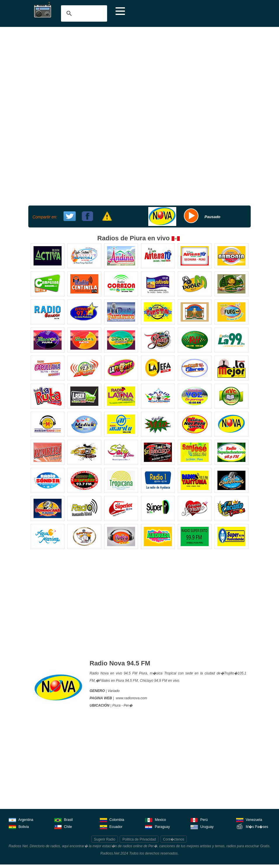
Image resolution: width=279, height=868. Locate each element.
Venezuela (249, 819)
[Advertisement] (139, 71)
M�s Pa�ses (252, 826)
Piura (116, 705)
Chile (63, 826)
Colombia (112, 819)
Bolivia (19, 826)
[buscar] (83, 13)
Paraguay (157, 826)
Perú (199, 819)
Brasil (63, 819)
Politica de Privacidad (139, 839)
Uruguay (202, 826)
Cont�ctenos (174, 839)
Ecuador (111, 826)
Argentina (21, 819)
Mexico (155, 819)
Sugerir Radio (105, 839)
